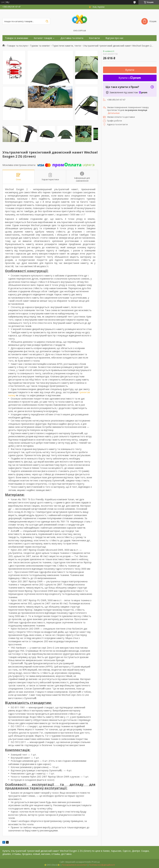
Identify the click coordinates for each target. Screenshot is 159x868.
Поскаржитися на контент (74, 865)
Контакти (94, 38)
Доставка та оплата (72, 38)
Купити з (130, 78)
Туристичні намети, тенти (67, 46)
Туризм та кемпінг (40, 46)
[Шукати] (47, 21)
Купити (130, 70)
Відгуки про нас (114, 38)
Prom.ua (96, 862)
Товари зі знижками (16, 38)
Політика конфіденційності (102, 865)
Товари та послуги (17, 46)
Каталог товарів (43, 38)
